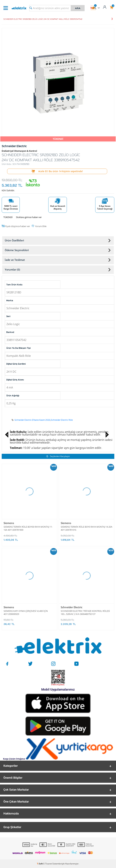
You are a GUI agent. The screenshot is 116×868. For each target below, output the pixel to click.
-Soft (40, 864)
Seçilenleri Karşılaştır (58, 456)
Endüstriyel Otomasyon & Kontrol (19, 151)
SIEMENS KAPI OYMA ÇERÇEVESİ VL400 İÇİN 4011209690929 (26, 612)
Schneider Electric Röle (62, 420)
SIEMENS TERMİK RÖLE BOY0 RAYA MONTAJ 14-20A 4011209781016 (86, 528)
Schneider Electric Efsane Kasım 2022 (32, 420)
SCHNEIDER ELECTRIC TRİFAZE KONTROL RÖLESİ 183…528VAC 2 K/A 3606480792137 (85, 612)
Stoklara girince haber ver (29, 217)
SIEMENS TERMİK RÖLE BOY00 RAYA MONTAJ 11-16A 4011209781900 (28, 528)
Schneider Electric (72, 607)
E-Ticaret (48, 864)
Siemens (9, 523)
